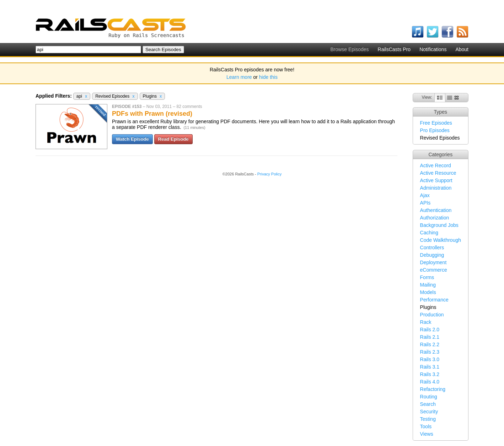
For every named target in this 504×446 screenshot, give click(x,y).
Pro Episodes (435, 130)
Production (432, 315)
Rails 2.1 (430, 337)
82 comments (189, 107)
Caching (429, 233)
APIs (425, 203)
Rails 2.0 (430, 330)
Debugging (432, 255)
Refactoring (433, 389)
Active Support (436, 180)
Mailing (428, 285)
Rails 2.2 (430, 344)
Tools (426, 426)
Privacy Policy (269, 174)
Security (429, 412)
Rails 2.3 (430, 352)
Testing (428, 419)
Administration (436, 188)
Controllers (432, 248)
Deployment (433, 262)
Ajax (425, 195)
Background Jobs (439, 225)
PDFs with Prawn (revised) (152, 114)
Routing (429, 397)
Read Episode (173, 139)
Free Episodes (436, 123)
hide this (268, 77)
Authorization (435, 218)
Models (428, 292)
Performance (434, 300)
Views (427, 434)
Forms (427, 277)
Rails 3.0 (430, 359)
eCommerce (434, 270)
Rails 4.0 (430, 382)
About (462, 49)
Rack (426, 322)
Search (428, 404)
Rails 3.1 (430, 367)
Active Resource (438, 173)
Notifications (433, 49)
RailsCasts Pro (394, 49)
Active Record (436, 165)
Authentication (436, 210)
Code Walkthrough (441, 240)
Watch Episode (132, 139)
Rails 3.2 (430, 374)
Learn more (239, 77)
